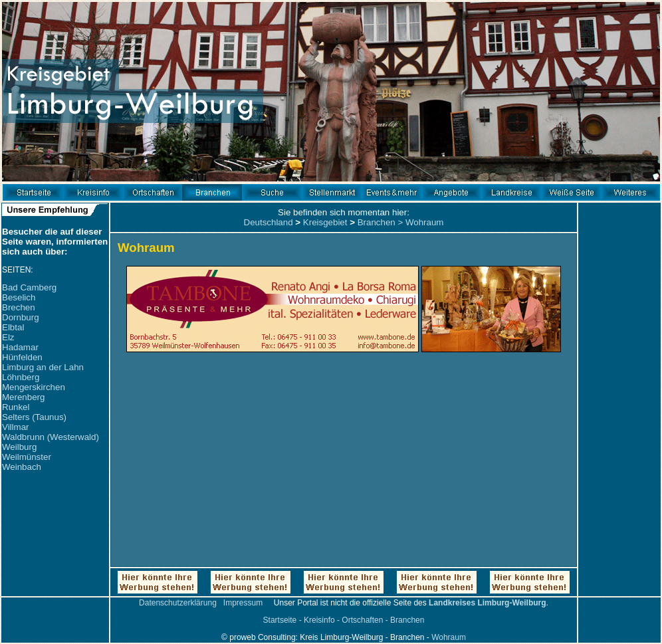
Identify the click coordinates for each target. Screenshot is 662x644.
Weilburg (19, 447)
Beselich (19, 297)
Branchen (377, 222)
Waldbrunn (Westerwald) (51, 437)
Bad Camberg (29, 287)
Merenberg (23, 397)
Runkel (16, 407)
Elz (8, 337)
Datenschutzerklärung (178, 603)
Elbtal (13, 327)
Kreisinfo (319, 620)
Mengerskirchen (34, 387)
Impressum (243, 603)
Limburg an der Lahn (43, 367)
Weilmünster (27, 457)
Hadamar (20, 347)
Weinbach (22, 467)
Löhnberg (21, 377)
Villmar (16, 427)
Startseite (280, 620)
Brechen (19, 307)
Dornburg (21, 317)
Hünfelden (22, 357)
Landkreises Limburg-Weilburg (487, 603)
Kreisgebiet (325, 222)
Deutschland (269, 222)
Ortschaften (362, 620)
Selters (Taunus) (34, 417)
